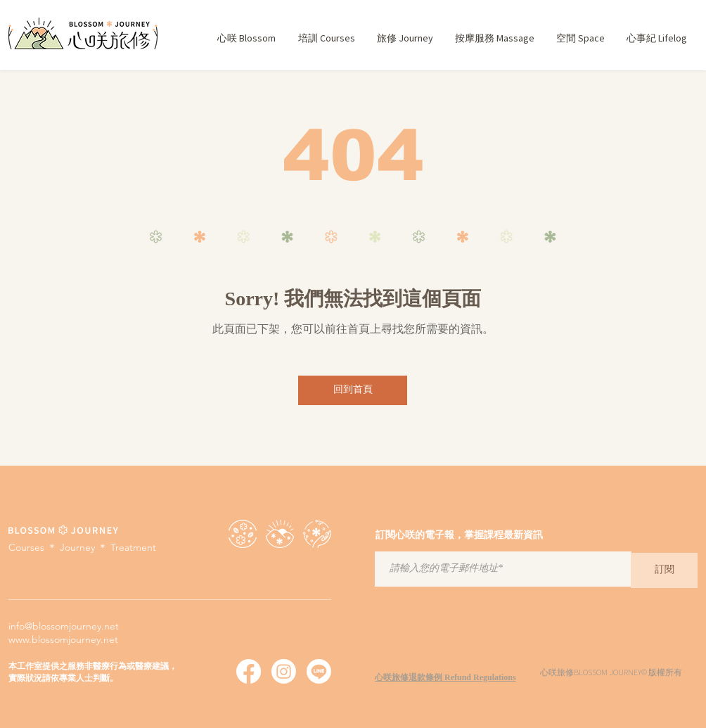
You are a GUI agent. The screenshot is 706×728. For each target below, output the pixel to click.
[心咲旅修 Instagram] (284, 671)
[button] (326, 38)
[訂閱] (664, 570)
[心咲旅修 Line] (319, 671)
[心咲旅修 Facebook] (249, 671)
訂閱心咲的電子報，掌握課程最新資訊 (459, 536)
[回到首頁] (353, 390)
